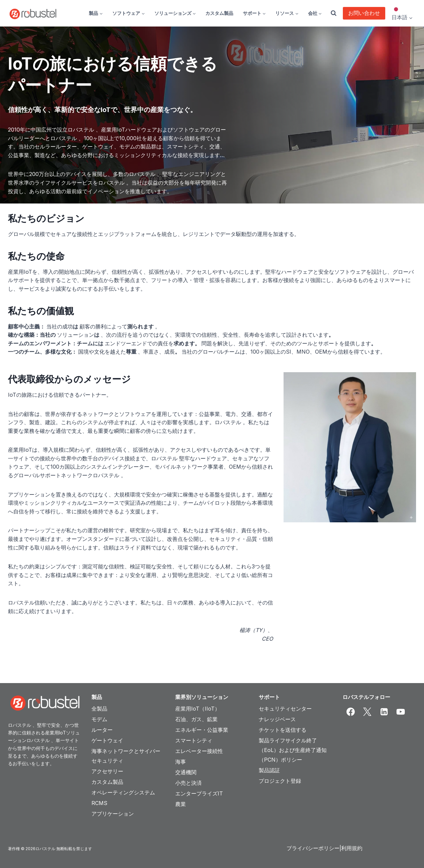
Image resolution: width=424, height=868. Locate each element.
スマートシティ (194, 740)
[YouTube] (401, 712)
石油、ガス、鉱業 (196, 719)
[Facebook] (351, 712)
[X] (367, 712)
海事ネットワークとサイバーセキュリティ (126, 756)
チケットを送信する (283, 730)
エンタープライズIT (199, 793)
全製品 (99, 709)
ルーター (102, 730)
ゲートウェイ (107, 740)
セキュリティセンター (285, 709)
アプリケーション (113, 814)
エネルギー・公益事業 (202, 730)
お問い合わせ (364, 13)
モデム (99, 719)
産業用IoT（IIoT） (198, 709)
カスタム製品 (219, 13)
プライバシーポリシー (313, 848)
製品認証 (269, 770)
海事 (181, 762)
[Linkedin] (384, 712)
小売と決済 (188, 783)
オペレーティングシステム (123, 792)
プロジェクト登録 (280, 781)
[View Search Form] (334, 13)
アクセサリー (107, 771)
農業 (181, 804)
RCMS (99, 803)
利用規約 (352, 848)
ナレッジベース (277, 719)
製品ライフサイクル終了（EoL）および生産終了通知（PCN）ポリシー (293, 750)
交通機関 (186, 772)
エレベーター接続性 (199, 751)
